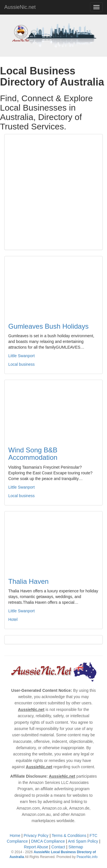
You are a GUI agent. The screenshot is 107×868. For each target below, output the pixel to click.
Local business (22, 364)
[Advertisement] (53, 192)
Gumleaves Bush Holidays (48, 326)
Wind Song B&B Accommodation (33, 454)
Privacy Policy (36, 836)
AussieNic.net (20, 7)
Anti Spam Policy (83, 841)
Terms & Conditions (69, 836)
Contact (58, 847)
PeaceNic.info (87, 857)
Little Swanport (22, 356)
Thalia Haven (28, 581)
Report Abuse (36, 847)
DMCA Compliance (48, 841)
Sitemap (76, 847)
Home (15, 836)
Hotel (13, 619)
